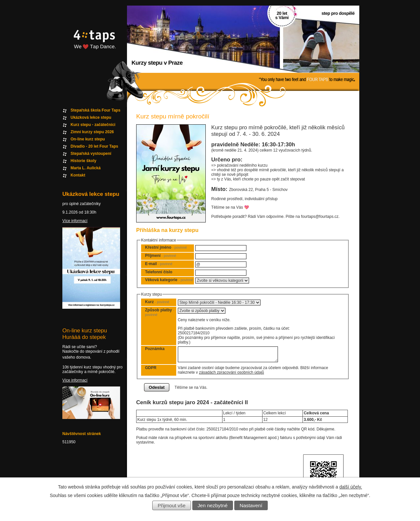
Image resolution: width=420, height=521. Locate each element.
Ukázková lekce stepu (91, 117)
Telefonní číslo (159, 272)
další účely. (351, 487)
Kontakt (78, 175)
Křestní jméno (166, 247)
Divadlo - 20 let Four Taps (94, 146)
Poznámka (155, 349)
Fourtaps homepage (94, 47)
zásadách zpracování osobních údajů (231, 372)
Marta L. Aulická (86, 168)
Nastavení (251, 505)
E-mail (159, 264)
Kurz (157, 302)
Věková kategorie (169, 280)
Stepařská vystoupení (91, 154)
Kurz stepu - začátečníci (93, 125)
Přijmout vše (172, 505)
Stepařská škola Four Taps (95, 110)
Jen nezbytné (213, 505)
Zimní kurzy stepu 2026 (92, 132)
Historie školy (84, 161)
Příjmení (161, 256)
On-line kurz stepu (88, 139)
